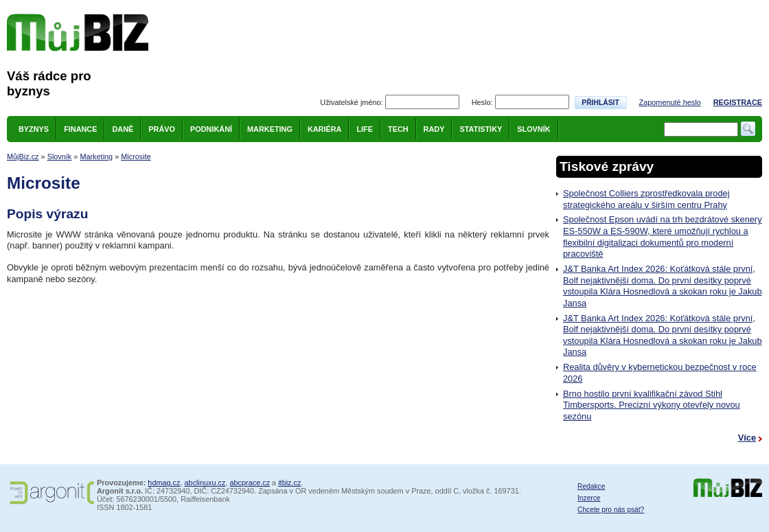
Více (747, 438)
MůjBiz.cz (23, 157)
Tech (398, 129)
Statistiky (481, 129)
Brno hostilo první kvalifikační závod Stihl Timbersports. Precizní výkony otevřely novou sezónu (652, 405)
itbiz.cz (289, 483)
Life (365, 129)
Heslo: (482, 102)
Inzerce (589, 498)
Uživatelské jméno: (351, 102)
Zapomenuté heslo (670, 102)
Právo (162, 129)
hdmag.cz (164, 483)
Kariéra (325, 129)
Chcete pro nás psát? (611, 510)
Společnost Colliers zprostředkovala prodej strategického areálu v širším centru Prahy (646, 199)
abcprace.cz (250, 483)
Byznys (34, 129)
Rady (434, 129)
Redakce (591, 486)
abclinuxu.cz (205, 483)
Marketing (270, 129)
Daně (123, 129)
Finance (80, 129)
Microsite (136, 157)
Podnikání (211, 129)
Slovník (533, 129)
